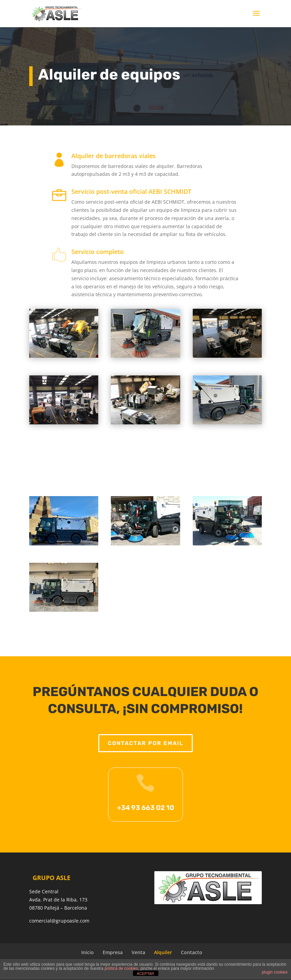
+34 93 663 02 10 (145, 812)
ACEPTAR (145, 974)
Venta (138, 952)
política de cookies (122, 968)
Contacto (192, 952)
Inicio (88, 952)
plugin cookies (275, 972)
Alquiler (163, 952)
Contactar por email (146, 753)
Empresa (113, 952)
